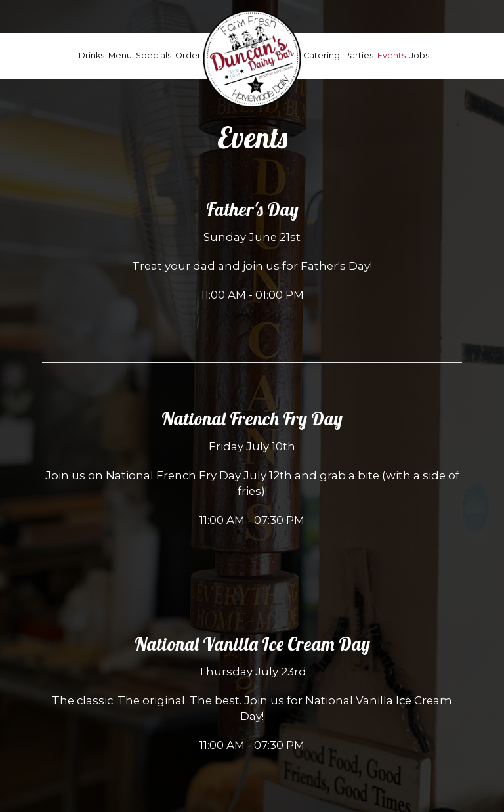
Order (188, 55)
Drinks (92, 55)
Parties (359, 55)
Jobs (419, 55)
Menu (120, 55)
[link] (252, 59)
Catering (322, 55)
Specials (154, 55)
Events (391, 55)
